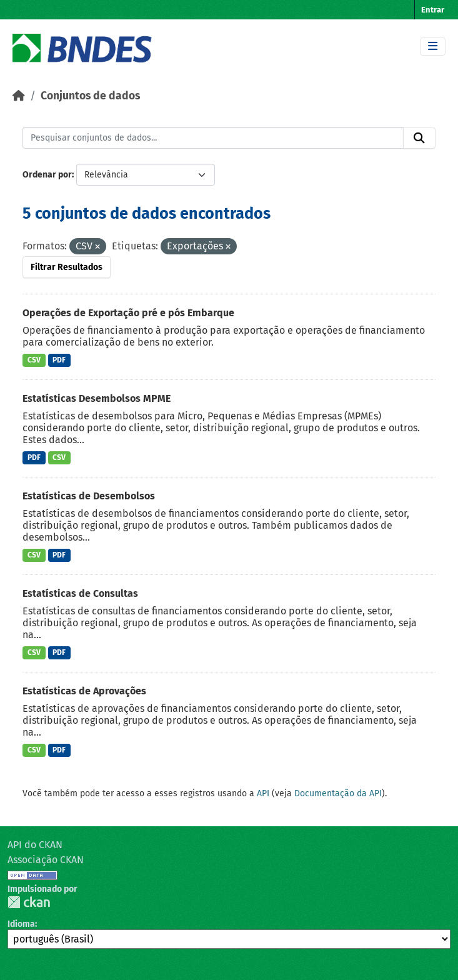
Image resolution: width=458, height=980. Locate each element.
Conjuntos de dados (90, 96)
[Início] (19, 96)
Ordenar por (47, 175)
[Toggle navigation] (433, 47)
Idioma (21, 924)
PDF (59, 360)
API (263, 793)
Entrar (433, 10)
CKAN (29, 902)
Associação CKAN (46, 860)
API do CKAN (35, 845)
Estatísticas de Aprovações (84, 691)
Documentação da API (338, 793)
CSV (34, 360)
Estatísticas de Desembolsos (89, 496)
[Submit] (419, 138)
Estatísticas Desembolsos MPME (97, 398)
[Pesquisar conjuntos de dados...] (213, 138)
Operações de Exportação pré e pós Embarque (128, 313)
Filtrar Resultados (67, 267)
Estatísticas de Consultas (80, 593)
